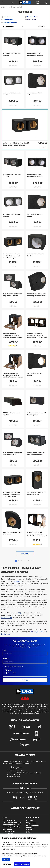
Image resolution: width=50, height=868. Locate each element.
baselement (17, 581)
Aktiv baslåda (8, 20)
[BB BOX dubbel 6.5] (13, 416)
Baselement (8, 17)
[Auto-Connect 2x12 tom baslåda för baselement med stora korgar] (20, 146)
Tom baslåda (18, 7)
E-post (5, 650)
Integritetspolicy (33, 825)
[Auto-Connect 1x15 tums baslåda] (37, 257)
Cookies (29, 821)
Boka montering (9, 820)
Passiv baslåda (32, 17)
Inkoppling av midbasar (12, 825)
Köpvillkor (30, 827)
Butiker (5, 818)
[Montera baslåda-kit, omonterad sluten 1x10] (13, 376)
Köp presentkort (9, 831)
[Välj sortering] (8, 27)
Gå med (25, 680)
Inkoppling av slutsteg (11, 827)
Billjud (3, 7)
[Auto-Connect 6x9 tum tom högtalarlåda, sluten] (13, 455)
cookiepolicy (11, 849)
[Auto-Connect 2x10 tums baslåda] (13, 56)
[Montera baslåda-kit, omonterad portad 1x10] (37, 535)
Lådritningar (8, 829)
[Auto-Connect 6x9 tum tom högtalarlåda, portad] (13, 296)
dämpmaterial (6, 618)
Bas (9, 7)
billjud (20, 613)
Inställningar (7, 864)
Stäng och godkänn (22, 864)
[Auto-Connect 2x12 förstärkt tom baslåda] (37, 56)
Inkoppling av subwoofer (12, 822)
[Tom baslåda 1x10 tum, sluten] (37, 376)
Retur (28, 832)
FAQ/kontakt (31, 823)
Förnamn (6, 658)
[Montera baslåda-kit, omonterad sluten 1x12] (13, 336)
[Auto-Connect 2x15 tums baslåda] (13, 96)
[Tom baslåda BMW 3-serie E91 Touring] (13, 535)
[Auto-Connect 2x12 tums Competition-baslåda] (37, 455)
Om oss (29, 830)
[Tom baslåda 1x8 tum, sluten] (37, 96)
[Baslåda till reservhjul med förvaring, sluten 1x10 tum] (37, 296)
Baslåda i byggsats (10, 22)
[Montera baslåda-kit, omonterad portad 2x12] (37, 336)
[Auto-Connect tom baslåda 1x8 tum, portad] (37, 416)
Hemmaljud (10, 673)
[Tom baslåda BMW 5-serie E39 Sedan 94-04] (37, 495)
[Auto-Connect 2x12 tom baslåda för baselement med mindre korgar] (13, 495)
